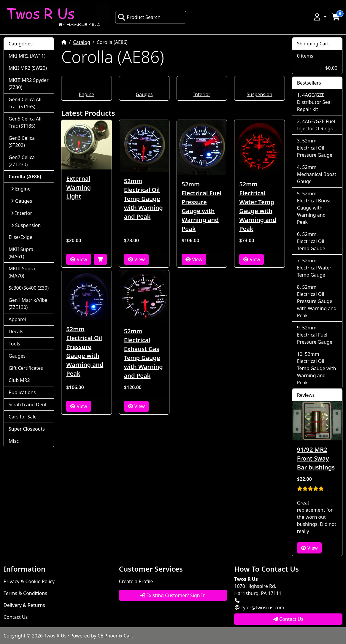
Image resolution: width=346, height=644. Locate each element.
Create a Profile (136, 581)
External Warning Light (78, 187)
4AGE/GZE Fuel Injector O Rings (316, 125)
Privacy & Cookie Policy (29, 581)
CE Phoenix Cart (115, 636)
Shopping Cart (313, 44)
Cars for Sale (23, 417)
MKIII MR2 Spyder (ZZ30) (29, 84)
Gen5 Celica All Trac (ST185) (25, 122)
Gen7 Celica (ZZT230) (22, 161)
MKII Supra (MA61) (21, 253)
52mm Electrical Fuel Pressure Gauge (315, 335)
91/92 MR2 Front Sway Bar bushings (316, 458)
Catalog (82, 42)
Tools (14, 344)
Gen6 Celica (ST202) (22, 142)
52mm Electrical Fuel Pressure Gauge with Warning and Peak (202, 206)
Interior (202, 94)
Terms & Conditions (25, 593)
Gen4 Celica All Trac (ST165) (25, 103)
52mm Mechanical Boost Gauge (317, 174)
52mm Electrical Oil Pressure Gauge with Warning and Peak (85, 351)
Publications (22, 392)
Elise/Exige (20, 237)
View (78, 259)
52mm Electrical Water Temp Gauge (314, 268)
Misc (14, 441)
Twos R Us (55, 636)
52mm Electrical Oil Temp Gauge (311, 241)
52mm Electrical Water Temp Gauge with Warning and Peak (258, 206)
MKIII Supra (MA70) (22, 272)
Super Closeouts (27, 429)
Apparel (17, 319)
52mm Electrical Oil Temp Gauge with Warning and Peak (143, 199)
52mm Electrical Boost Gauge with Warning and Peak (314, 208)
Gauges (144, 94)
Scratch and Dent (28, 405)
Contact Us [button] (288, 619)
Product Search (139, 17)
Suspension (259, 94)
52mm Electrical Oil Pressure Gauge (315, 148)
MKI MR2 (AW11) (27, 56)
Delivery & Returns (24, 605)
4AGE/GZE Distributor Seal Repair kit (314, 102)
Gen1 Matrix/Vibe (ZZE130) (28, 304)
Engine (87, 94)
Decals (16, 331)
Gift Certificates (26, 368)
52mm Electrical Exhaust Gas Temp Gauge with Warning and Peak (143, 353)
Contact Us (16, 617)
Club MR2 (19, 380)
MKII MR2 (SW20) (28, 68)
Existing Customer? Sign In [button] (173, 595)
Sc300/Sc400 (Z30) (29, 288)
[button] (320, 17)
